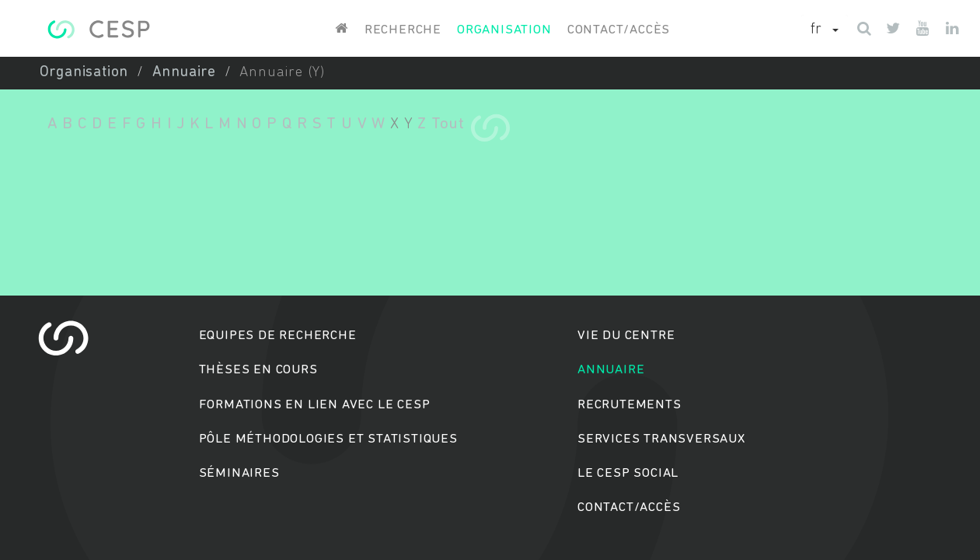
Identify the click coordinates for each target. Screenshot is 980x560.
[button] (825, 30)
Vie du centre (626, 336)
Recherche (403, 30)
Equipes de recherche (278, 336)
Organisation (504, 30)
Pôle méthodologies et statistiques (328, 439)
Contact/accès (619, 30)
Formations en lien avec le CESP (315, 405)
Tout (448, 124)
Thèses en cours (258, 370)
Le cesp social (628, 473)
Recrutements (630, 405)
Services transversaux (661, 439)
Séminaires (239, 473)
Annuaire (184, 73)
